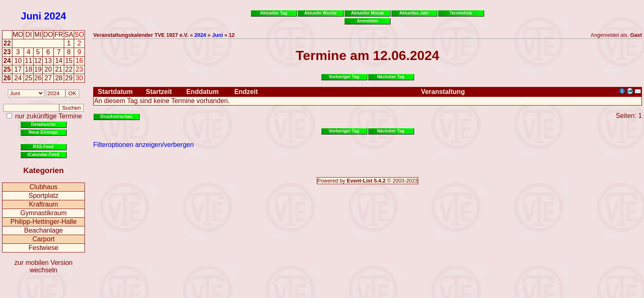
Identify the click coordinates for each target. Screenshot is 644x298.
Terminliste (461, 13)
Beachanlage (43, 230)
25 (7, 69)
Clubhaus (43, 187)
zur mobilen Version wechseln (44, 266)
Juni (31, 16)
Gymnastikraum (43, 213)
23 (7, 52)
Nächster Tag (391, 77)
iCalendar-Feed (43, 154)
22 (7, 43)
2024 (55, 16)
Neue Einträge (43, 132)
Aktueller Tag (274, 13)
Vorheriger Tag (344, 77)
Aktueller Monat (367, 13)
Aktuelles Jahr (414, 13)
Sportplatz (43, 196)
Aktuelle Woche (321, 13)
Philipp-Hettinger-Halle (43, 222)
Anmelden (368, 21)
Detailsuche (43, 124)
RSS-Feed (43, 147)
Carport (43, 239)
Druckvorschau (117, 116)
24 (7, 61)
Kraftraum (43, 204)
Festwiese (43, 248)
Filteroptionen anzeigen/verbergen (144, 145)
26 (7, 78)
